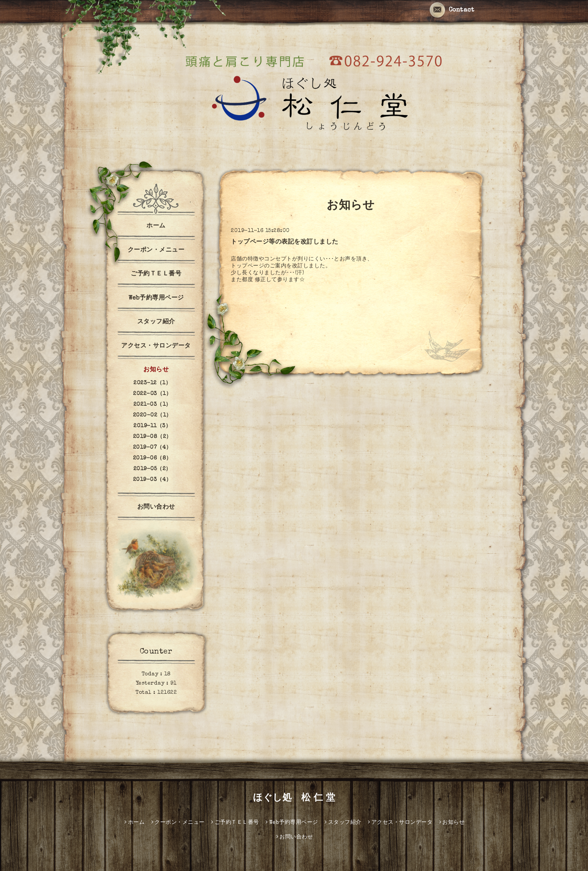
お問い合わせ (156, 507)
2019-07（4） (152, 448)
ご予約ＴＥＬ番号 (156, 274)
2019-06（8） (152, 458)
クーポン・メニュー (156, 250)
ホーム (156, 226)
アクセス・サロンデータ (156, 346)
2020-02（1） (152, 415)
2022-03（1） (152, 394)
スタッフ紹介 (156, 322)
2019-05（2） (152, 469)
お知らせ (156, 370)
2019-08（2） (152, 437)
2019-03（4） (152, 480)
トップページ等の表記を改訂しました (285, 242)
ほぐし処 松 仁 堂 (294, 799)
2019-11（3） (152, 426)
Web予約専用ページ (156, 298)
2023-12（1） (152, 383)
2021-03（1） (152, 405)
